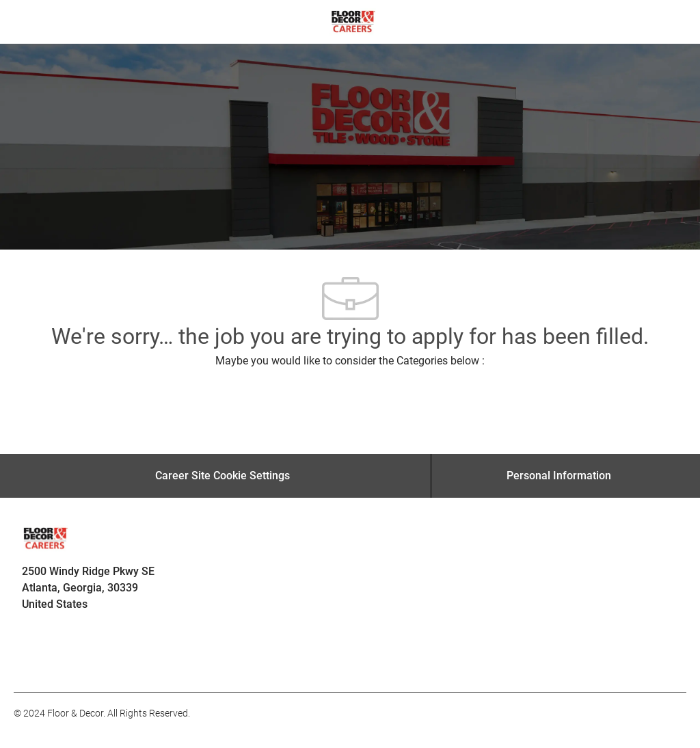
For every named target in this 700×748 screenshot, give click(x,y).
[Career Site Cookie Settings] (223, 476)
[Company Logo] (353, 21)
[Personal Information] (559, 476)
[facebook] (30, 662)
